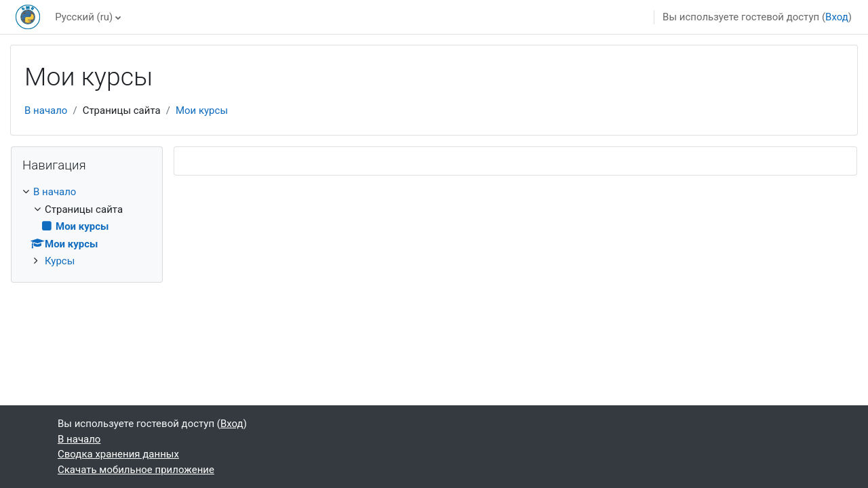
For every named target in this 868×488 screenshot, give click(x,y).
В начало (46, 110)
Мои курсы (202, 110)
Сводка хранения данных (118, 454)
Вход (837, 17)
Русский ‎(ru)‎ (84, 17)
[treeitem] (87, 227)
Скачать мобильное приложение (136, 470)
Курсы (60, 261)
